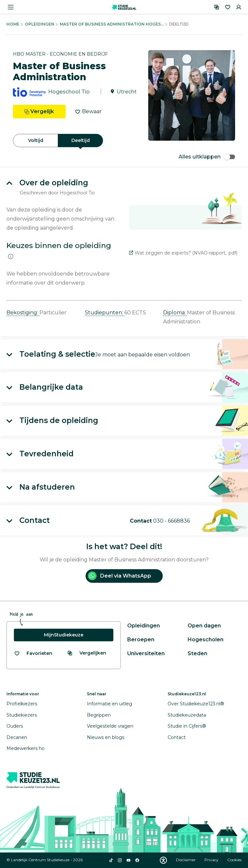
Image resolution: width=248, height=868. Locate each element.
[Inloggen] (239, 7)
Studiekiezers (22, 715)
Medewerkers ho (26, 748)
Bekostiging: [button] (23, 313)
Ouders (15, 726)
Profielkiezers (22, 704)
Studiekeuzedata (187, 715)
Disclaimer (186, 860)
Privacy (212, 860)
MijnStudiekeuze (64, 635)
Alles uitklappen (207, 157)
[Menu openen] (11, 7)
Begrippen (99, 715)
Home (13, 24)
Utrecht (127, 92)
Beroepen (141, 640)
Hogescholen (206, 640)
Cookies (234, 860)
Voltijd (36, 140)
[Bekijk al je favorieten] (33, 653)
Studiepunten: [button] (105, 313)
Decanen (17, 737)
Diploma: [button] (175, 313)
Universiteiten (146, 653)
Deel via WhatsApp (119, 576)
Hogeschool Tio (69, 92)
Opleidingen (40, 24)
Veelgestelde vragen (110, 726)
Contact (177, 737)
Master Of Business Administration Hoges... (112, 24)
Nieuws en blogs (106, 737)
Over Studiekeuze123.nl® (196, 704)
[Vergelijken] (217, 7)
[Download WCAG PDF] (163, 860)
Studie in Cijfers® (187, 726)
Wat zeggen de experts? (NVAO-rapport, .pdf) (183, 253)
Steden (197, 653)
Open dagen (204, 626)
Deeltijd (81, 140)
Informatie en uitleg (109, 704)
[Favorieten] (228, 7)
